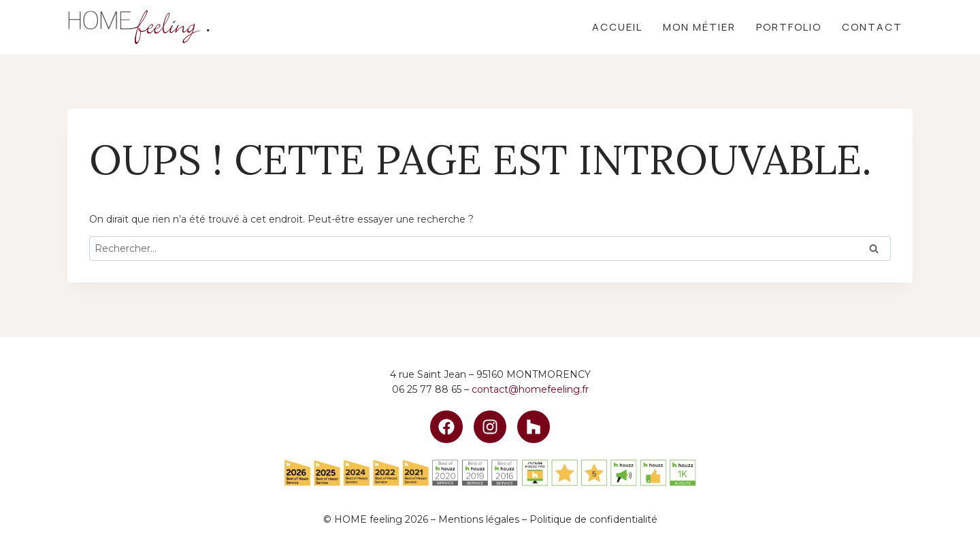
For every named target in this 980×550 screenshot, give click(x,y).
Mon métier (699, 27)
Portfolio (789, 27)
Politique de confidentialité (593, 519)
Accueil (617, 27)
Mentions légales (479, 519)
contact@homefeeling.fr (530, 389)
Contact (872, 27)
